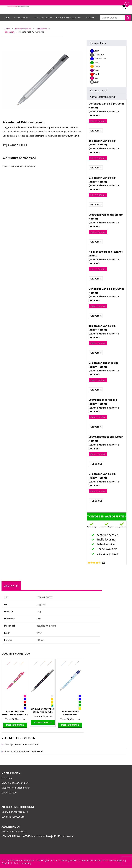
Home (7, 18)
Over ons (7, 778)
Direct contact (9, 793)
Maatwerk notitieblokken (16, 788)
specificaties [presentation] (11, 586)
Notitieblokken (43, 18)
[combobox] (115, 18)
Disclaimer (81, 861)
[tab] (11, 586)
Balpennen (9, 32)
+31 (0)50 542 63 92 (51, 861)
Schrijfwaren (42, 29)
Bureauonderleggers (69, 18)
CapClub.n (6, 863)
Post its (90, 18)
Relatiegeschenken (23, 29)
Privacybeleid (68, 861)
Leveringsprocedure (13, 817)
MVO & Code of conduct (15, 783)
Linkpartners (95, 861)
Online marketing (22, 863)
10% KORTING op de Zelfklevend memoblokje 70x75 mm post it (37, 836)
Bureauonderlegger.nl (114, 861)
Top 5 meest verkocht (14, 831)
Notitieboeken (22, 18)
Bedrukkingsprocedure (15, 812)
